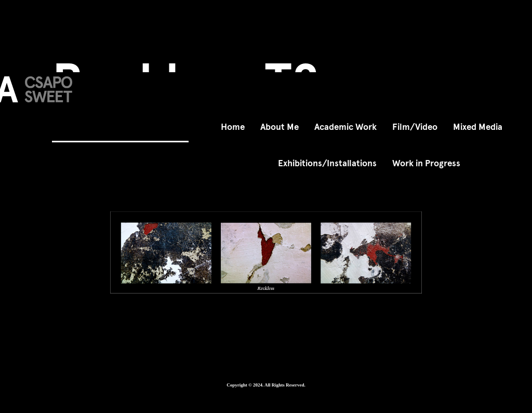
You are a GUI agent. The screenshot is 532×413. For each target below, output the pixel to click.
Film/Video (415, 127)
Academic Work (345, 127)
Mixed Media (478, 127)
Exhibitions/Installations (327, 163)
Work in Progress (426, 163)
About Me (280, 127)
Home (233, 127)
